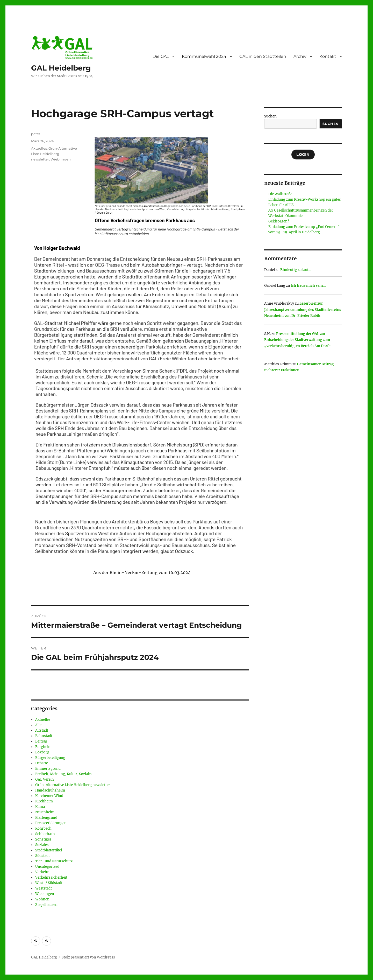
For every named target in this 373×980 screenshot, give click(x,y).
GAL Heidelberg (61, 68)
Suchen (270, 116)
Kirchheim (44, 801)
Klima (40, 807)
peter (36, 134)
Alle (38, 725)
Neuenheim (45, 812)
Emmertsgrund (48, 769)
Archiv (300, 56)
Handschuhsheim (50, 790)
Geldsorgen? (279, 221)
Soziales (42, 845)
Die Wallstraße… (282, 194)
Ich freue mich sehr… (308, 286)
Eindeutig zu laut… (296, 270)
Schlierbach (45, 834)
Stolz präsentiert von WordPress (88, 957)
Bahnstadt (44, 736)
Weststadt (44, 888)
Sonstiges (43, 839)
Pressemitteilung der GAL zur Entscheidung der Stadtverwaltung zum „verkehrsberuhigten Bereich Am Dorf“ (297, 340)
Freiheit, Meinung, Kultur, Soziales (64, 774)
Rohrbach (43, 828)
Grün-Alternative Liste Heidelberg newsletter (54, 154)
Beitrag (41, 741)
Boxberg (42, 752)
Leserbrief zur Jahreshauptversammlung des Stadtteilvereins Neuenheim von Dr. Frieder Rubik (303, 310)
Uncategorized (47, 867)
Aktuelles (39, 148)
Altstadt (42, 730)
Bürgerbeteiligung (50, 758)
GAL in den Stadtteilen (263, 56)
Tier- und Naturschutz (54, 861)
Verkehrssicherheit (51, 877)
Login (303, 155)
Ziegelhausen (46, 905)
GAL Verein (45, 779)
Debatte (42, 763)
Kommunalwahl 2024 (204, 56)
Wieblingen (61, 159)
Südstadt (42, 856)
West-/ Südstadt (49, 883)
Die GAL (161, 56)
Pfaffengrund (46, 818)
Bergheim (43, 747)
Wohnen (42, 899)
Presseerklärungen (51, 823)
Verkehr (42, 872)
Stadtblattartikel (49, 850)
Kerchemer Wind (49, 796)
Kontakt (328, 56)
